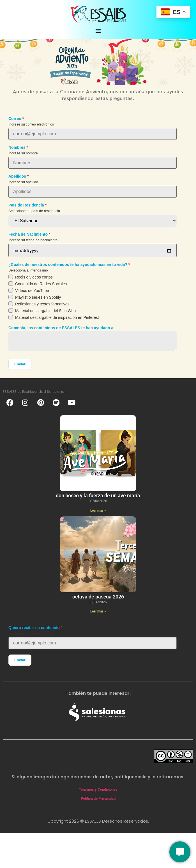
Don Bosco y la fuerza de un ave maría (98, 495)
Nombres (17, 147)
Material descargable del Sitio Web (45, 311)
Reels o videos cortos (34, 277)
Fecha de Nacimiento (28, 234)
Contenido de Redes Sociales (41, 284)
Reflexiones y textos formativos (42, 304)
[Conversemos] (180, 852)
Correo (15, 119)
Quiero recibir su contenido (34, 628)
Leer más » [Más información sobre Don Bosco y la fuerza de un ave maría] (98, 510)
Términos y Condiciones (98, 789)
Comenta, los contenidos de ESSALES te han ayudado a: (62, 328)
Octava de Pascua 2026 (98, 597)
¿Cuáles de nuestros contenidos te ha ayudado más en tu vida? (68, 264)
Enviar (20, 364)
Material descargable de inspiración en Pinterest (57, 317)
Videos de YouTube (32, 291)
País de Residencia (26, 205)
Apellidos (17, 176)
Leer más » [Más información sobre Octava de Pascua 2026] (98, 611)
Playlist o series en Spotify (38, 297)
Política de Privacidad (98, 798)
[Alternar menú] (98, 31)
